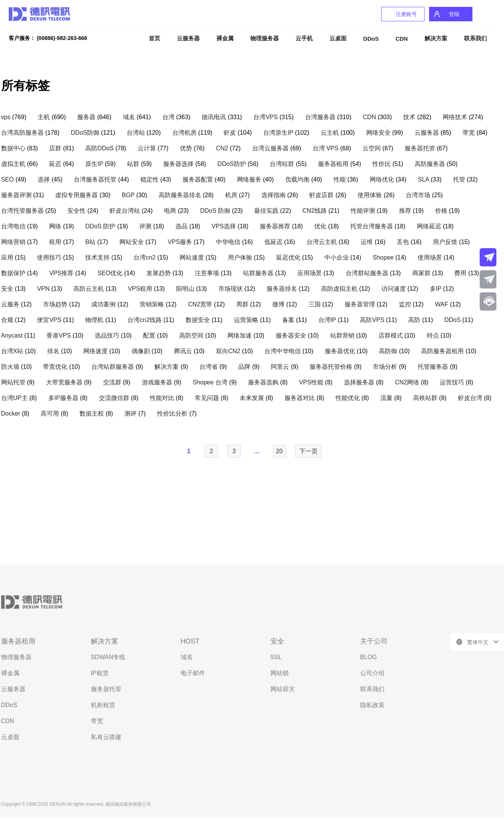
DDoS (368, 39)
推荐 (405, 220)
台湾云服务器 (270, 157)
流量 (386, 407)
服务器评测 (16, 204)
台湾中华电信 (283, 360)
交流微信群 (114, 407)
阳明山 (185, 298)
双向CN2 (228, 360)
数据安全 (198, 329)
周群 (242, 313)
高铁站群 (425, 407)
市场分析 (385, 376)
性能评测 (363, 220)
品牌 (244, 376)
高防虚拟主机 (339, 298)
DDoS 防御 (215, 220)
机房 (231, 204)
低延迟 (273, 251)
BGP (128, 204)
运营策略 (246, 329)
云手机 (301, 38)
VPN (43, 298)
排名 (53, 360)
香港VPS (59, 345)
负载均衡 (297, 189)
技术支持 (97, 267)
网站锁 (280, 682)
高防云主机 (89, 298)
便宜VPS (49, 329)
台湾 (169, 126)
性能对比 (162, 407)
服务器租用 (333, 173)
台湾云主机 (322, 251)
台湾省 (208, 376)
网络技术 (455, 126)
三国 (315, 313)
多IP (436, 298)
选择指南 (273, 204)
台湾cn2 (145, 267)
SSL (276, 666)
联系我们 (473, 38)
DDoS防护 (232, 173)
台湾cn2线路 (145, 329)
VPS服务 (180, 251)
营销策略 (152, 313)
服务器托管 (420, 157)
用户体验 (240, 267)
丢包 (403, 251)
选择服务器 (359, 391)
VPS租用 (140, 298)
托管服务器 (433, 376)
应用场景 (310, 282)
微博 (278, 313)
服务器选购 (263, 391)
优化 (320, 235)
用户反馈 (445, 251)
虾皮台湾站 (125, 220)
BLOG (369, 666)
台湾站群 (282, 173)
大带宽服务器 (64, 391)
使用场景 (430, 267)
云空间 (372, 157)
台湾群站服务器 (367, 282)
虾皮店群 (321, 204)
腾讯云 (183, 360)
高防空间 (191, 345)
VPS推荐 (61, 282)
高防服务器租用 (442, 360)
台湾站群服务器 (113, 376)
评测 (145, 235)
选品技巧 (107, 345)
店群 (55, 157)
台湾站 (136, 142)
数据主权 (92, 423)
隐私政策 (372, 714)
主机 (44, 126)
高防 (414, 329)
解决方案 (433, 38)
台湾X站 (12, 360)
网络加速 (240, 345)
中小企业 (337, 267)
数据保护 (13, 282)
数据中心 (13, 157)
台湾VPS (266, 126)
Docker (11, 423)
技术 (409, 126)
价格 (441, 220)
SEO (8, 189)
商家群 (421, 282)
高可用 (50, 423)
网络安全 (378, 142)
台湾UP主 (14, 407)
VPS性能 (311, 391)
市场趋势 (55, 313)
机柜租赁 (103, 714)
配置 (149, 345)
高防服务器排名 (180, 204)
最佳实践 (266, 220)
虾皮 (230, 142)
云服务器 (186, 38)
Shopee (383, 267)
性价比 (382, 173)
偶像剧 (141, 360)
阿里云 (280, 376)
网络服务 (249, 189)
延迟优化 (288, 267)
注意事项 (207, 282)
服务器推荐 (275, 235)
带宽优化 (55, 376)
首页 (152, 38)
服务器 (86, 126)
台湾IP (327, 329)
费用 (460, 282)
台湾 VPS (326, 157)
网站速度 (192, 267)
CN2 (222, 157)
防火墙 (10, 376)
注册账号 (404, 14)
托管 (459, 189)
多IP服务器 (63, 407)
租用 (55, 251)
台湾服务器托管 (95, 189)
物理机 (94, 329)
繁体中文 (478, 651)
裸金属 (222, 38)
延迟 (55, 173)
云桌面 (335, 38)
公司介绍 (372, 682)
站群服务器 (258, 282)
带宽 (469, 142)
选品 (181, 235)
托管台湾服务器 (372, 235)
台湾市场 (418, 204)
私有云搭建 (106, 746)
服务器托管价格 (331, 376)
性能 (340, 189)
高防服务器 (430, 173)
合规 (7, 329)
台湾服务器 (320, 126)
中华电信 (228, 251)
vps (6, 126)
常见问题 (207, 407)
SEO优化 (110, 282)
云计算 (147, 157)
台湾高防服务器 (22, 142)
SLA (423, 189)
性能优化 (348, 407)
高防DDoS (99, 157)
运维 (367, 251)
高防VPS (372, 329)
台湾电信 (13, 235)
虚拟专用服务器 (76, 204)
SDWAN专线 (108, 666)
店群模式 (391, 345)
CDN (399, 39)
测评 (130, 423)
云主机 (330, 142)
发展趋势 (159, 282)
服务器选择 (178, 173)
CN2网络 (407, 391)
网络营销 (13, 251)
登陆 (452, 14)
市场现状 (231, 298)
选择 (44, 189)
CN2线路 (315, 220)
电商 (170, 220)
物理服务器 (262, 38)
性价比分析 (172, 423)
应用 (7, 267)
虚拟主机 (13, 173)
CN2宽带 (200, 313)
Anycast (12, 345)
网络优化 (382, 189)
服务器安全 (291, 345)
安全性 (76, 220)
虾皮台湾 (470, 407)
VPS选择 (224, 235)
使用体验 (370, 204)
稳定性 (149, 189)
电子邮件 (193, 682)
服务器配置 (198, 189)
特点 (433, 345)
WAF (442, 313)
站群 (133, 173)
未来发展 (252, 407)
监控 (405, 313)
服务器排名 (282, 298)
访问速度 (394, 298)
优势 (186, 157)
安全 (7, 298)
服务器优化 (340, 360)
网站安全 (132, 251)
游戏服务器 (157, 391)
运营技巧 (452, 391)
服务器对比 (300, 407)
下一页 (308, 460)
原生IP (94, 173)
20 (279, 460)
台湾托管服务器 (22, 220)
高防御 (388, 360)
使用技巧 (49, 267)
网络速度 (95, 360)
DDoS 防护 (100, 235)
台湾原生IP (278, 142)
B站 (90, 251)
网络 (55, 235)
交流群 (112, 391)
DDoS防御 (85, 142)
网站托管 (13, 391)
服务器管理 (360, 313)
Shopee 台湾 (210, 391)
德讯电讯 (214, 126)
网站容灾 (283, 698)
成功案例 (103, 313)
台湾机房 (184, 142)
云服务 (10, 313)
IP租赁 (100, 682)
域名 (129, 126)
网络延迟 (429, 235)
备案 (288, 329)
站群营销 (342, 345)
